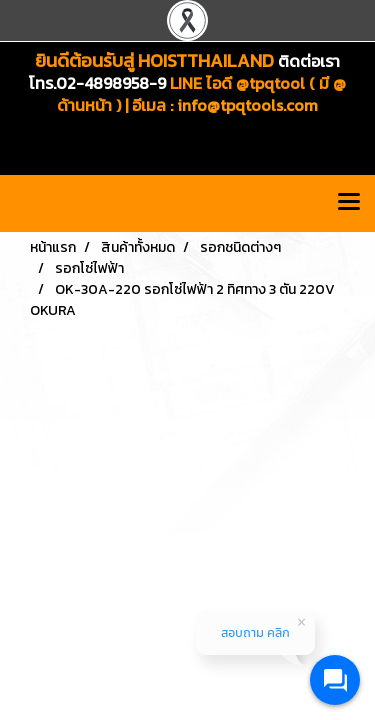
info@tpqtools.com (247, 105)
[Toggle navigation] (349, 203)
